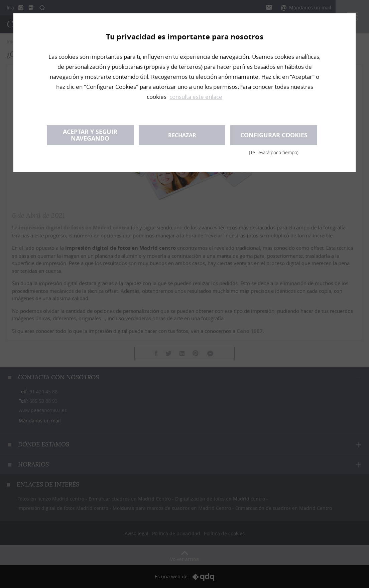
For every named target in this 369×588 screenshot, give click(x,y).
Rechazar (182, 135)
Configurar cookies (274, 138)
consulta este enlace (196, 97)
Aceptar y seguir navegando (90, 135)
